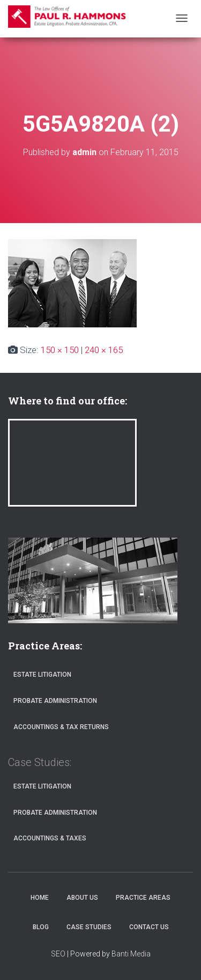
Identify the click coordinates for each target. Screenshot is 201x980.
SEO (58, 954)
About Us (82, 898)
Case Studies (89, 927)
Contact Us (149, 927)
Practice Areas (143, 898)
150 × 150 (60, 350)
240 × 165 (104, 350)
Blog (41, 927)
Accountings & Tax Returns (61, 727)
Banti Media (131, 954)
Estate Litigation (42, 675)
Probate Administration (55, 701)
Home (40, 898)
